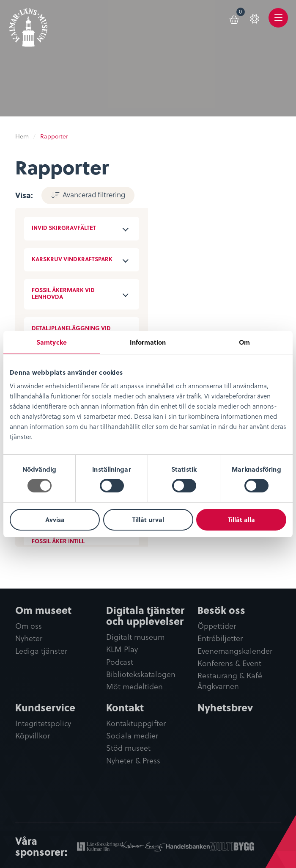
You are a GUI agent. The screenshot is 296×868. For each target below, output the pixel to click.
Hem (22, 136)
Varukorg (241, 13)
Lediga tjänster (41, 651)
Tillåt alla (241, 520)
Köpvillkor (33, 736)
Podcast (120, 662)
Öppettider (217, 626)
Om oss (29, 626)
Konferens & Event (229, 663)
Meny (278, 24)
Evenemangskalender (235, 651)
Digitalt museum (135, 637)
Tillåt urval (148, 520)
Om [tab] (244, 342)
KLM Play (122, 649)
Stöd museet (128, 748)
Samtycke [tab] (52, 342)
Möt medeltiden (134, 687)
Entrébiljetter (220, 638)
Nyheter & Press (133, 761)
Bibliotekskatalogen (141, 674)
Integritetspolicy (43, 723)
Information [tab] (148, 342)
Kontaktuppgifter (136, 723)
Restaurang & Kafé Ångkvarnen (230, 681)
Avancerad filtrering (94, 194)
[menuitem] (235, 18)
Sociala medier (132, 736)
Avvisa (55, 520)
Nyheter (29, 638)
